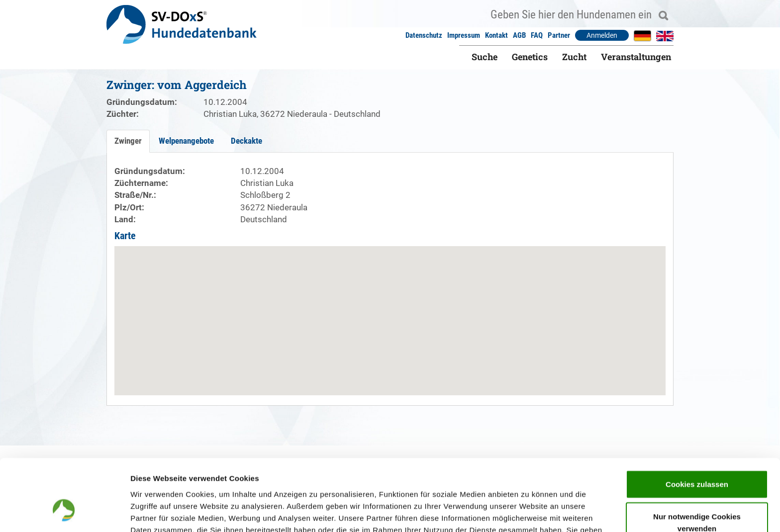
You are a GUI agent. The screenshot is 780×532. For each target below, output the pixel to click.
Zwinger (128, 141)
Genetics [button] (530, 57)
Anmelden (602, 35)
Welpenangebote (186, 141)
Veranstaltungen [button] (636, 57)
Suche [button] (485, 57)
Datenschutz (424, 35)
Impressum (464, 35)
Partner (559, 35)
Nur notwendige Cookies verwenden (697, 461)
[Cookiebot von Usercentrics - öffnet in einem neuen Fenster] (64, 513)
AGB (519, 35)
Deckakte (246, 141)
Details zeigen (529, 512)
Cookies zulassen (697, 422)
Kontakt (496, 35)
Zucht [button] (574, 57)
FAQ (537, 35)
